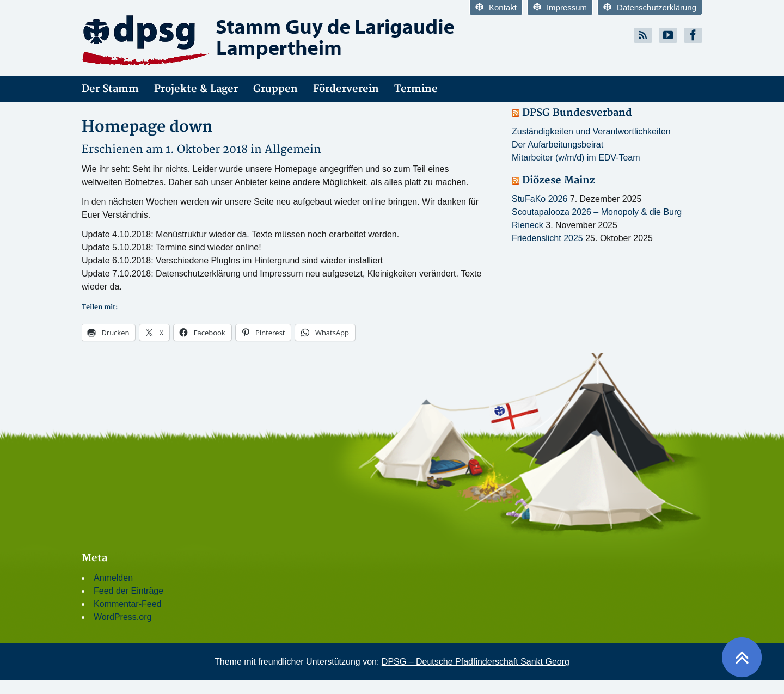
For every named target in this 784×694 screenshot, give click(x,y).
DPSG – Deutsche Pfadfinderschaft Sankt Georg (476, 662)
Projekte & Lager (196, 89)
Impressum (560, 7)
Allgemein (293, 149)
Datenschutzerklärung (650, 7)
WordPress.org (122, 617)
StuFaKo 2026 (540, 199)
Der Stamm (110, 89)
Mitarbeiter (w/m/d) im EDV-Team (576, 158)
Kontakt (496, 7)
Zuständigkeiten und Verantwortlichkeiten (591, 131)
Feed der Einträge (128, 591)
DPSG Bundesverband (577, 113)
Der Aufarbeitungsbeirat (558, 145)
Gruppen (275, 89)
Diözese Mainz (559, 180)
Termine (416, 89)
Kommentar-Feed (128, 604)
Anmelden (113, 578)
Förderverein (346, 89)
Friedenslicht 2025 (547, 238)
